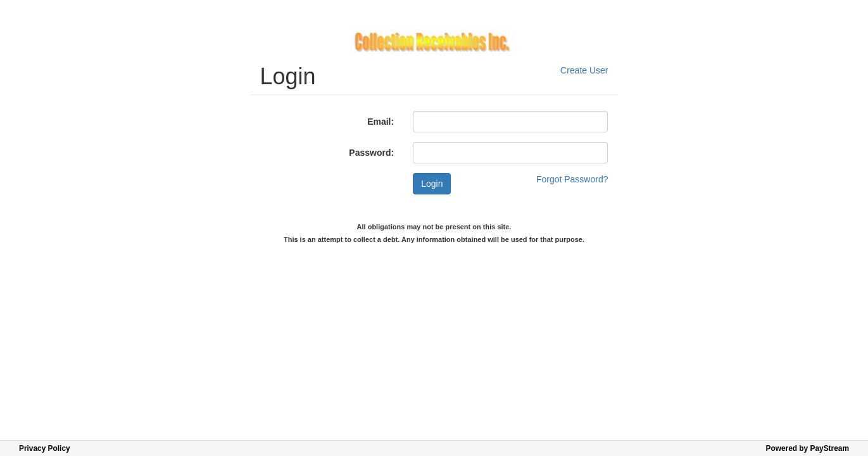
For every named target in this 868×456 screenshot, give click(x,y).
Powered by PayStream (807, 448)
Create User (584, 70)
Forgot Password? (572, 179)
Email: (381, 122)
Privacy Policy (45, 448)
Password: (371, 153)
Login (432, 184)
